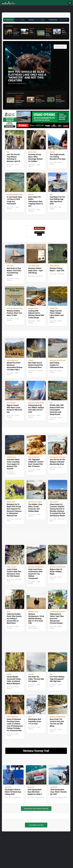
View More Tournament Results (36, 809)
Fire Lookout (54, 502)
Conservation (11, 457)
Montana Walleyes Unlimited (59, 457)
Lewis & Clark (11, 567)
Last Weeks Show (34, 266)
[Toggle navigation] (70, 3)
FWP (8, 152)
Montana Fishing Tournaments (17, 195)
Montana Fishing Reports (58, 360)
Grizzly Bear (32, 152)
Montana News (33, 612)
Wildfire (31, 674)
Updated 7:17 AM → (64, 20)
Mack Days (8, 787)
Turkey (9, 674)
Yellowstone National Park (59, 612)
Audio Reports (54, 266)
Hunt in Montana (12, 360)
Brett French (11, 403)
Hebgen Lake (54, 308)
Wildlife (31, 195)
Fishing (52, 152)
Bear (8, 612)
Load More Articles (36, 825)
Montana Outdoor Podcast (16, 308)
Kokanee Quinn (33, 308)
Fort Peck (10, 266)
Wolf (30, 717)
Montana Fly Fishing (35, 502)
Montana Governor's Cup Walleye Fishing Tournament (42, 567)
